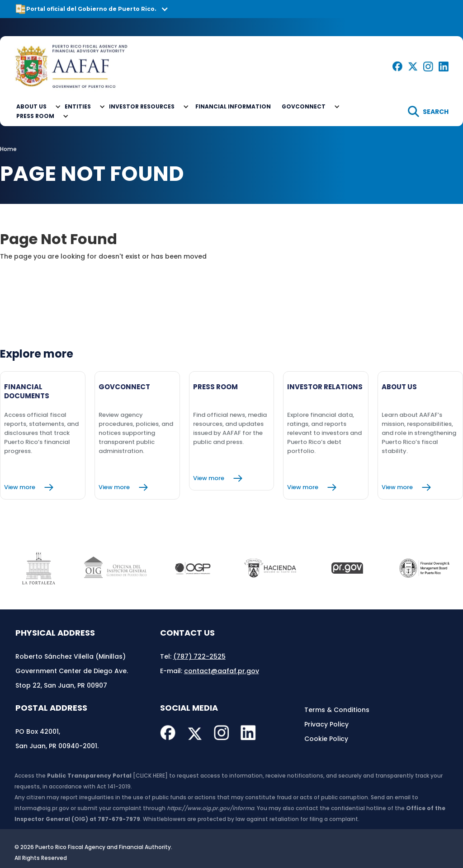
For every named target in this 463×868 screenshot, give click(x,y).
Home (8, 149)
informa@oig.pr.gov (42, 808)
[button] (231, 9)
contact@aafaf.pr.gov (222, 671)
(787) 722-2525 (199, 656)
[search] (428, 111)
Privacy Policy (326, 724)
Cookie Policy (326, 739)
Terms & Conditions (337, 710)
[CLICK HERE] (150, 776)
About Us (31, 106)
